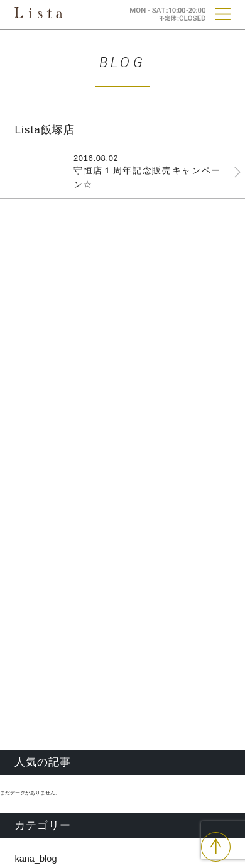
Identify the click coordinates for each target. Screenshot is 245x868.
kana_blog (35, 859)
